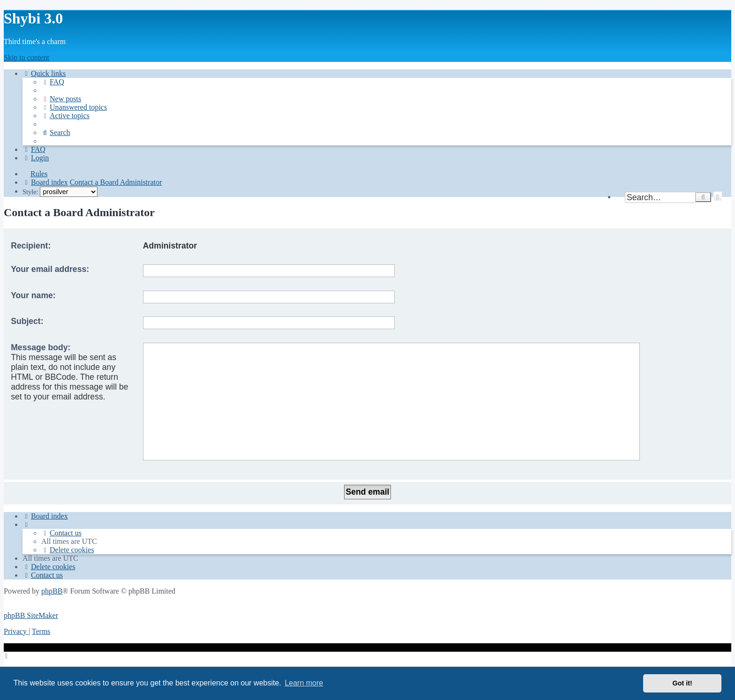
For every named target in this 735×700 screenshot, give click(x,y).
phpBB (52, 591)
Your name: (33, 295)
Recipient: (31, 246)
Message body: (41, 347)
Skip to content (26, 57)
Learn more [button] (304, 683)
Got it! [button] (682, 683)
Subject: (27, 321)
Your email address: (50, 269)
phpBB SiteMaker (31, 615)
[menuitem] (53, 82)
